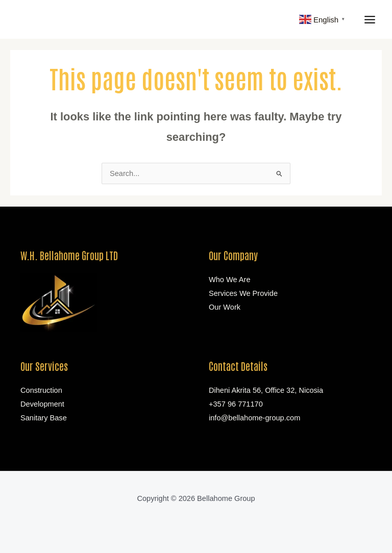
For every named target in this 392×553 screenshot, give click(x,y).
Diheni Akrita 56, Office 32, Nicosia (266, 390)
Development (42, 404)
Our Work (225, 307)
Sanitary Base (44, 418)
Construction (41, 390)
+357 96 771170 (236, 404)
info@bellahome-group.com (254, 418)
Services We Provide (243, 293)
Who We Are (230, 280)
